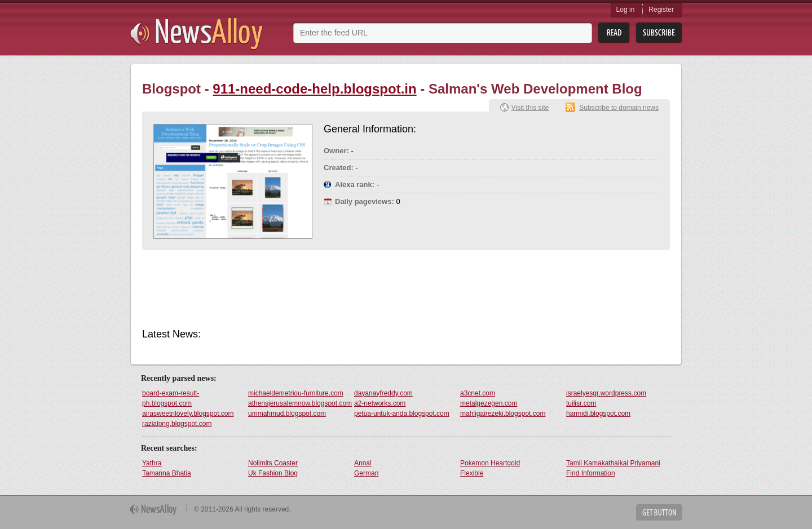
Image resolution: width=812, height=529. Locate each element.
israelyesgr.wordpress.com (606, 393)
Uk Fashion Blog (273, 473)
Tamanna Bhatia (167, 473)
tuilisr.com (581, 403)
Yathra (152, 463)
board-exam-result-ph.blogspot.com (171, 398)
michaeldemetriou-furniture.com (296, 393)
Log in (626, 10)
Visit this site (530, 108)
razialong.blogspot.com (177, 424)
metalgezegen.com (489, 403)
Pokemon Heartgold (490, 463)
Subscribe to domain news (619, 108)
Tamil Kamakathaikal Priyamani (613, 463)
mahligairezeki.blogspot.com (503, 414)
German (366, 473)
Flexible (472, 473)
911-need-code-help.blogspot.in (314, 89)
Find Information (591, 473)
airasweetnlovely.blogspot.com (188, 414)
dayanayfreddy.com (383, 393)
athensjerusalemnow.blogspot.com (300, 403)
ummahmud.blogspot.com (287, 414)
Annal (363, 463)
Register (661, 10)
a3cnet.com (478, 393)
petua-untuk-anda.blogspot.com (402, 414)
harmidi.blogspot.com (598, 414)
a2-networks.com (380, 403)
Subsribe (659, 33)
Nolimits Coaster (273, 463)
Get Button (659, 512)
